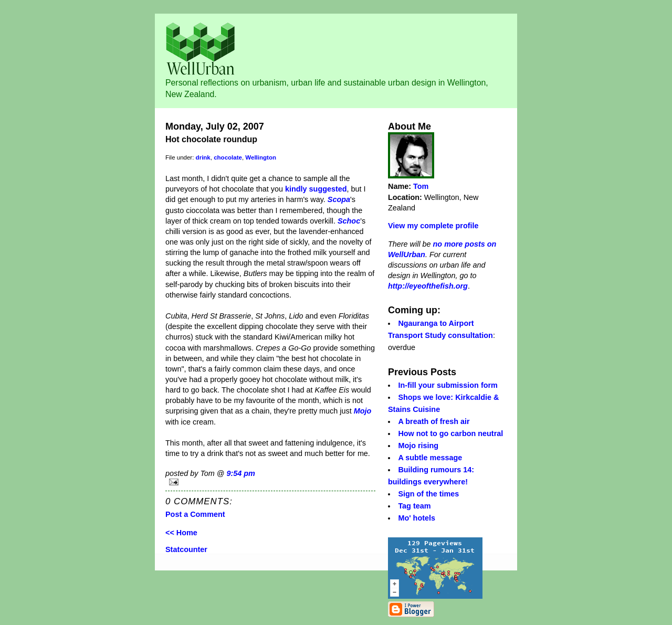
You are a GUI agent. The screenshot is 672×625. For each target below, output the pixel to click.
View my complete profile (433, 226)
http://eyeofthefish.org (428, 286)
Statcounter (186, 549)
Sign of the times (428, 494)
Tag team (414, 506)
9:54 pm (240, 473)
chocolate (228, 157)
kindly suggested (316, 189)
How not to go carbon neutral (450, 433)
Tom (421, 186)
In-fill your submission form (448, 385)
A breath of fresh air (434, 421)
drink (203, 157)
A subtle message (430, 458)
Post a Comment (195, 514)
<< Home (181, 533)
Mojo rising (418, 446)
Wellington (261, 157)
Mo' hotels (417, 518)
